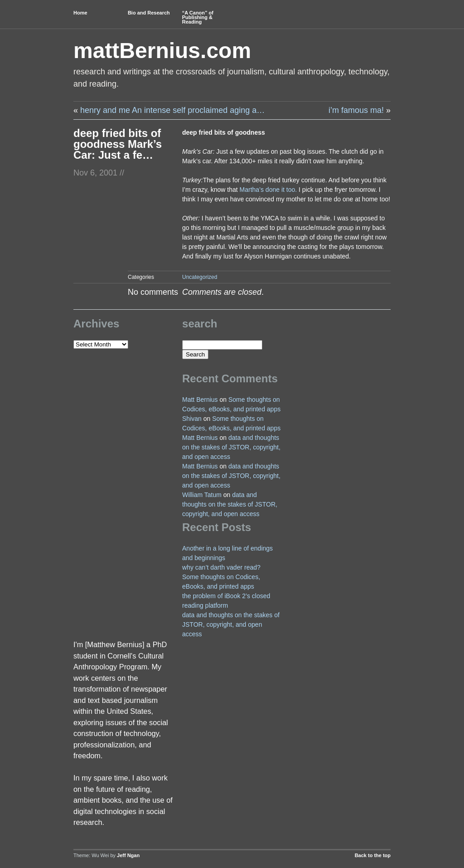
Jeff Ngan (128, 855)
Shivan (192, 419)
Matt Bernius (200, 400)
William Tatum (202, 495)
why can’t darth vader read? (221, 567)
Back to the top (373, 855)
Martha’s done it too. (268, 190)
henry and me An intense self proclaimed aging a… (172, 110)
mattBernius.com (162, 51)
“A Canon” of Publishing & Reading (198, 17)
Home (80, 13)
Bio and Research (149, 13)
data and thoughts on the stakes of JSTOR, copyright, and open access (231, 447)
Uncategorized (200, 277)
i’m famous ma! (356, 110)
